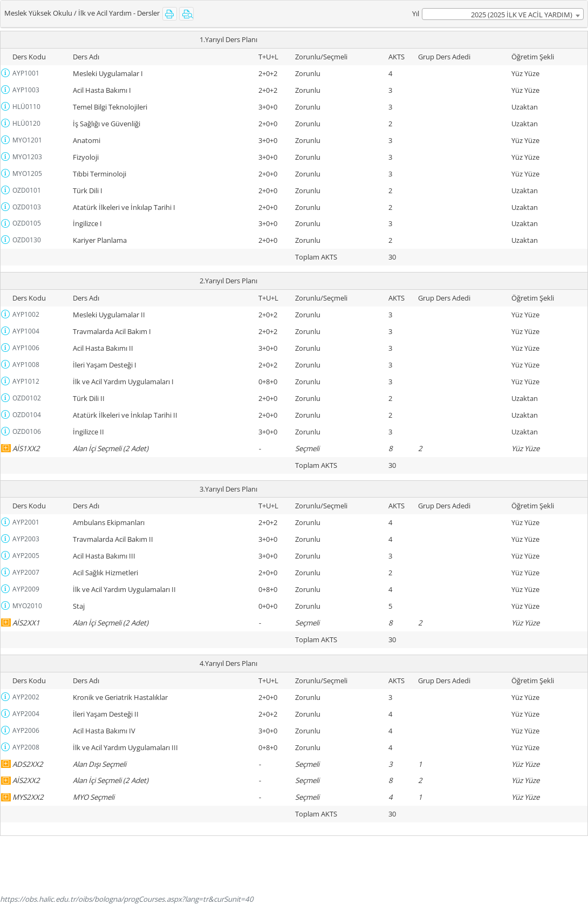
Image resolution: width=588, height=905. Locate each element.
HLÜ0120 (26, 123)
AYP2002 (26, 697)
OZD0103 (27, 207)
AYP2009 (26, 589)
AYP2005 (26, 556)
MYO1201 (27, 140)
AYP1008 (26, 365)
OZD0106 (27, 431)
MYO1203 (27, 157)
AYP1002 (26, 314)
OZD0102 (27, 398)
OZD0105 (27, 223)
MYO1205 (27, 173)
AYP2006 (26, 730)
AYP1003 (26, 90)
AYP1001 (26, 73)
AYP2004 (26, 714)
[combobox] (503, 14)
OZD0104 (27, 415)
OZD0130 (27, 240)
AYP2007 (26, 572)
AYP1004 (26, 331)
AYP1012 (26, 381)
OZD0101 (27, 190)
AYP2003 (26, 539)
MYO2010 (27, 606)
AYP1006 (26, 348)
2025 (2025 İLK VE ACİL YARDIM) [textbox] (522, 15)
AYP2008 (26, 747)
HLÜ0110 (26, 107)
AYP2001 (26, 522)
